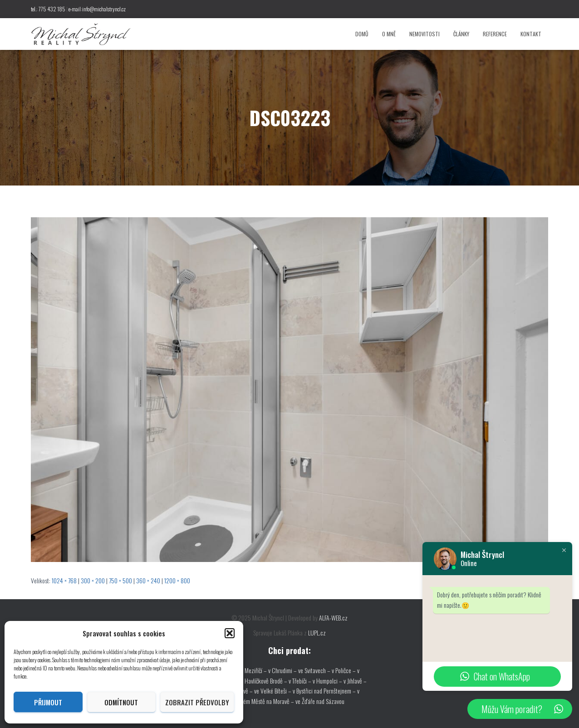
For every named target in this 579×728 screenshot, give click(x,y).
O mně (389, 34)
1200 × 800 (177, 580)
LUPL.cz (317, 633)
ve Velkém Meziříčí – (244, 670)
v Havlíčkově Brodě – (265, 681)
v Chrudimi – (282, 670)
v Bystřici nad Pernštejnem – (325, 691)
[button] (230, 633)
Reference (495, 34)
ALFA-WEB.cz (333, 618)
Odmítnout (121, 702)
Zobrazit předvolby (197, 702)
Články (461, 34)
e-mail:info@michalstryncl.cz (97, 9)
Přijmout (48, 702)
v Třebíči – (301, 681)
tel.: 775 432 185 (48, 9)
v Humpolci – (328, 681)
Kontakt (531, 34)
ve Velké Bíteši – (273, 691)
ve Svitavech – (314, 670)
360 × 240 (148, 580)
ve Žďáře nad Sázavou (320, 701)
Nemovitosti (424, 34)
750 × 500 (120, 580)
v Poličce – (344, 670)
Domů (362, 34)
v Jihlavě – (355, 681)
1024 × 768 (64, 580)
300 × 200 (93, 580)
